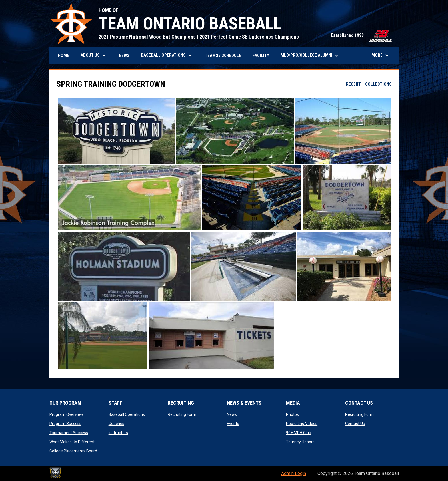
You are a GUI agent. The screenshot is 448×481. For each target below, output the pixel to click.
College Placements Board (73, 451)
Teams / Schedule (223, 55)
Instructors (118, 433)
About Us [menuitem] (94, 55)
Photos (292, 414)
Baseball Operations (127, 414)
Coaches (116, 424)
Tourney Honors (300, 442)
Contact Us (355, 424)
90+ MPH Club (299, 433)
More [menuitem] (381, 55)
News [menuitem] (124, 55)
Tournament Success (69, 433)
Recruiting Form (182, 414)
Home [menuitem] (64, 55)
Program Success (65, 424)
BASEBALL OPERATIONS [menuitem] (167, 55)
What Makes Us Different (72, 442)
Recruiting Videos (302, 424)
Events (233, 424)
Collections (378, 84)
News (232, 414)
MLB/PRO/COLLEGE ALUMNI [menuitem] (310, 55)
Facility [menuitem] (261, 55)
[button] (116, 131)
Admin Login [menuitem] (294, 473)
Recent (353, 84)
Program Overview (66, 414)
